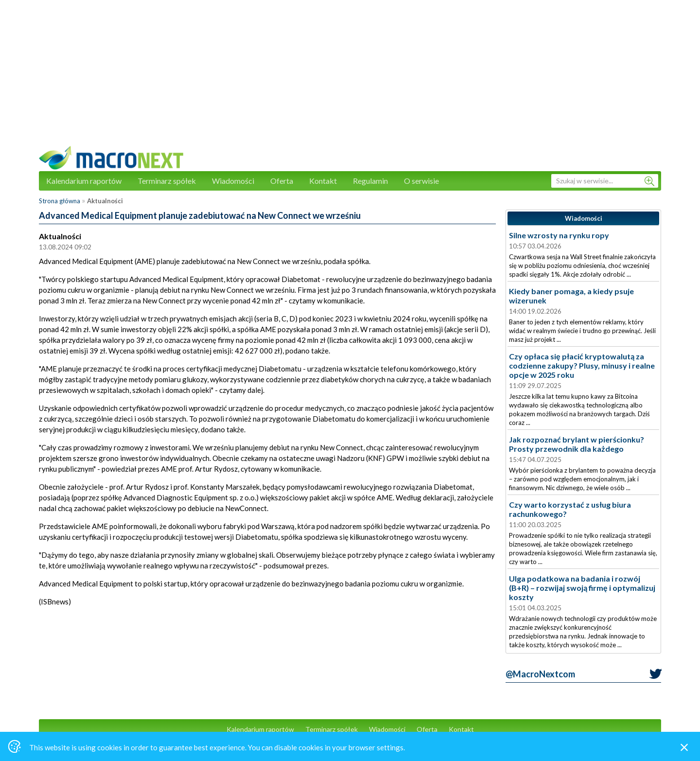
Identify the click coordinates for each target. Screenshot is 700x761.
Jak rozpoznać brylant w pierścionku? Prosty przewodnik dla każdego (577, 444)
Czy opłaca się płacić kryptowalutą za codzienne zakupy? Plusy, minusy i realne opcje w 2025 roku (582, 365)
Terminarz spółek (167, 181)
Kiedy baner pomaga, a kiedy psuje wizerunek (571, 296)
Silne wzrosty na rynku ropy (559, 235)
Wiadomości (233, 181)
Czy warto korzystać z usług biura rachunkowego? (570, 509)
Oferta (282, 181)
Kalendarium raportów (84, 181)
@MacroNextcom (540, 674)
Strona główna (60, 201)
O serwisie (421, 181)
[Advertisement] (350, 78)
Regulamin (370, 181)
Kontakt (323, 181)
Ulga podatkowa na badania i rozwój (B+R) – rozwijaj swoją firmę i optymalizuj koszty (582, 588)
